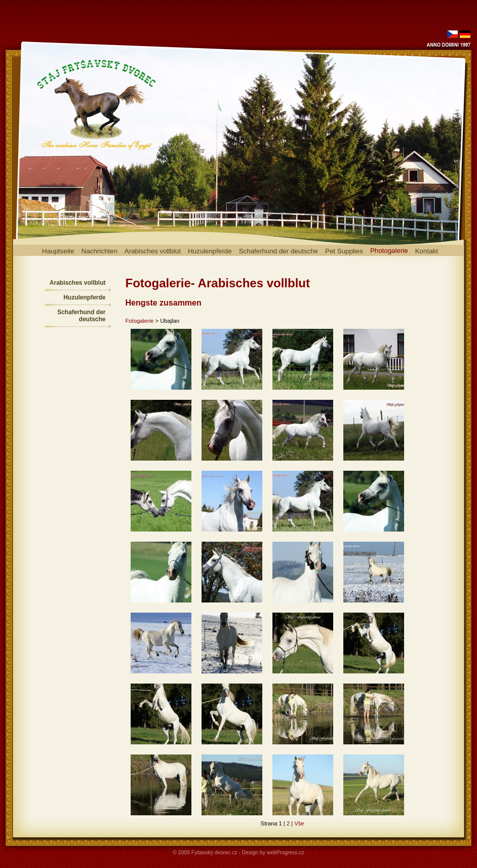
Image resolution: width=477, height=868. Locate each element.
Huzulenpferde (210, 251)
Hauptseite (58, 251)
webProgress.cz (286, 853)
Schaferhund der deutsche (279, 251)
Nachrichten (100, 251)
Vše (299, 823)
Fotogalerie (140, 321)
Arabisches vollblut (153, 251)
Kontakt (427, 251)
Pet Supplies (344, 251)
